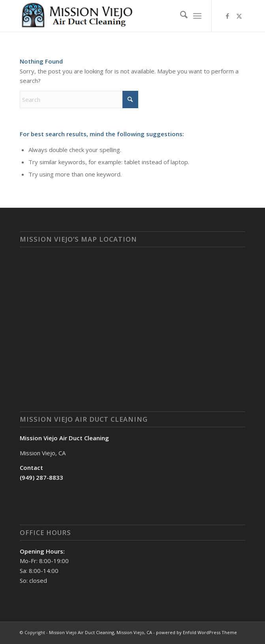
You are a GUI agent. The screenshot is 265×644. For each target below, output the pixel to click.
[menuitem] (180, 16)
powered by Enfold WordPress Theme (196, 632)
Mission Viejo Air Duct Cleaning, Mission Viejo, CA (101, 632)
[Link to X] (239, 16)
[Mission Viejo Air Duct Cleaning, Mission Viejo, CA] (110, 16)
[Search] (180, 16)
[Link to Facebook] (227, 16)
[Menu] (197, 16)
